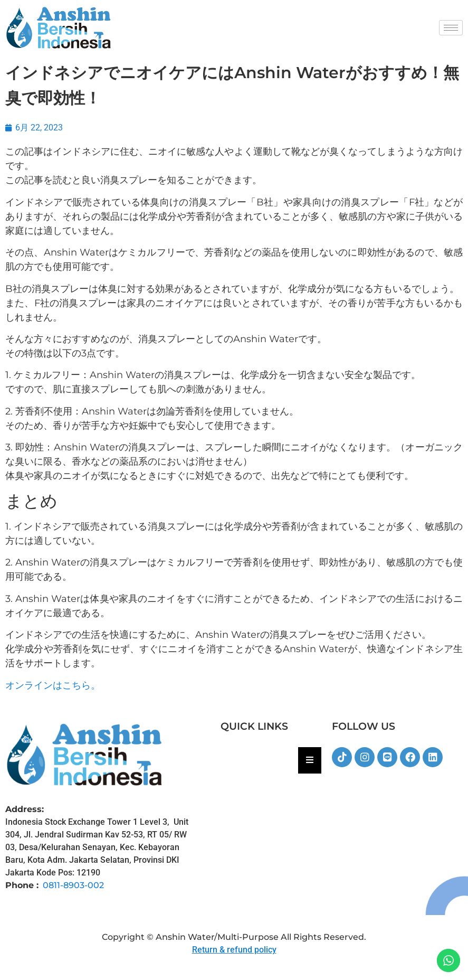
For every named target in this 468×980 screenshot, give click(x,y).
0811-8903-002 (73, 885)
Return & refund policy (234, 950)
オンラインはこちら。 (53, 685)
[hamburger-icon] (451, 28)
